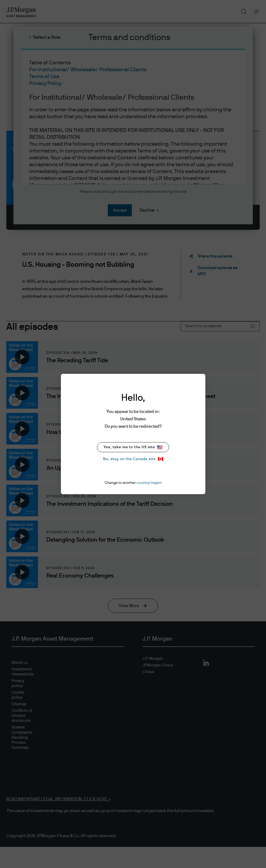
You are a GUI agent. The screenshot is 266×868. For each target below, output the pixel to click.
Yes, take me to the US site (133, 447)
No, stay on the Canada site (133, 459)
